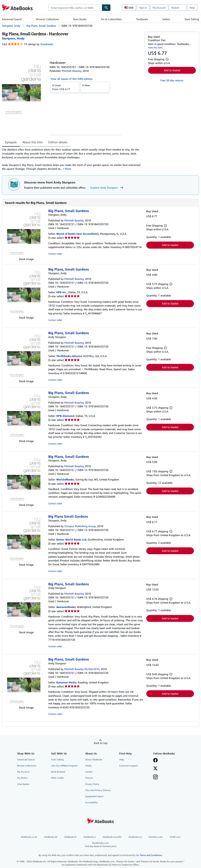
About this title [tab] (32, 142)
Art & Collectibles (111, 19)
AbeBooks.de (51, 838)
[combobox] (75, 8)
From (65, 87)
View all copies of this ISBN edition (72, 79)
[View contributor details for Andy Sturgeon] (13, 38)
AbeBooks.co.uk (29, 838)
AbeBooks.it (90, 838)
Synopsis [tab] (11, 142)
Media (88, 767)
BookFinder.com (100, 846)
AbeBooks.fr (70, 838)
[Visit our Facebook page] (155, 762)
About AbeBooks (94, 761)
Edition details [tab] (58, 142)
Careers (89, 773)
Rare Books (80, 19)
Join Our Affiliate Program (64, 767)
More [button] (68, 169)
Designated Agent (94, 797)
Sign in (143, 8)
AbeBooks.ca (135, 838)
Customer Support (129, 767)
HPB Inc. (62, 293)
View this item (155, 48)
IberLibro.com (156, 838)
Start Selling (192, 19)
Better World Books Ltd (71, 540)
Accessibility (92, 804)
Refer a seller (57, 779)
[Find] (106, 8)
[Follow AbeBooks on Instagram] (155, 778)
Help (192, 8)
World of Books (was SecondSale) (77, 235)
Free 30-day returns (172, 80)
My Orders (22, 779)
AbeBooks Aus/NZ (112, 838)
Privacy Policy (92, 785)
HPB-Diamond (65, 417)
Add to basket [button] (172, 70)
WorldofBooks (65, 481)
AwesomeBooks (66, 608)
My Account (159, 8)
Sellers (166, 19)
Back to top (101, 744)
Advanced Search (12, 19)
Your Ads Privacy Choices (98, 791)
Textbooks (142, 19)
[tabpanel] (72, 160)
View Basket (23, 785)
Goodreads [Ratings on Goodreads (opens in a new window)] (47, 44)
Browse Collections (48, 19)
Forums (89, 779)
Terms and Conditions (151, 856)
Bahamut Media (66, 683)
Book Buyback (58, 773)
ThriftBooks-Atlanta (69, 357)
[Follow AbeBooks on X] (155, 770)
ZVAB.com (175, 838)
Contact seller (55, 255)
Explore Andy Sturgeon (107, 189)
